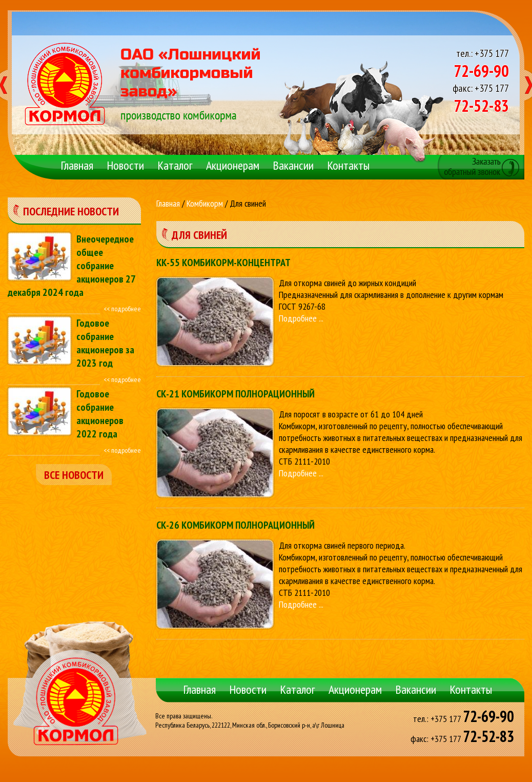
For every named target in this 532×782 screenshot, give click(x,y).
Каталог (175, 165)
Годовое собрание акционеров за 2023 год (105, 343)
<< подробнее (122, 309)
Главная (77, 165)
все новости (74, 475)
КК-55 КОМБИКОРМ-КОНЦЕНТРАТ (223, 263)
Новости (125, 165)
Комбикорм (205, 203)
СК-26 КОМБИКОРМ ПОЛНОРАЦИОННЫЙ (236, 525)
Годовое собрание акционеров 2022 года (100, 414)
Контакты (348, 165)
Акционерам (233, 165)
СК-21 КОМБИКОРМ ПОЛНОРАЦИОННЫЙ (236, 394)
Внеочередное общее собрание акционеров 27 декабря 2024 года (71, 266)
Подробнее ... (301, 318)
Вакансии (293, 165)
